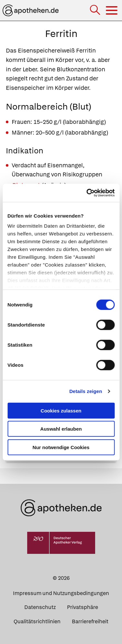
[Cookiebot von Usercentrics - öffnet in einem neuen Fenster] (87, 193)
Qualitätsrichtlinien (37, 621)
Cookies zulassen (61, 410)
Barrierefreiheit (90, 621)
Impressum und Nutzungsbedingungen (61, 593)
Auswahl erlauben (61, 429)
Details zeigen (86, 391)
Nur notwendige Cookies (61, 447)
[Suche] (96, 11)
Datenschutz (40, 607)
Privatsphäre (83, 607)
